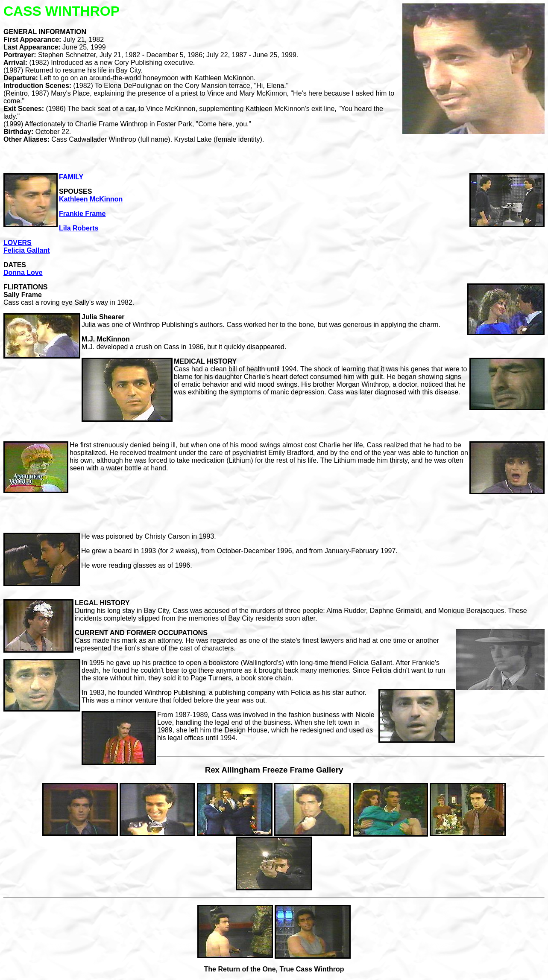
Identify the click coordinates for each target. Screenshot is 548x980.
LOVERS (18, 243)
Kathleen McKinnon (91, 199)
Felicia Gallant (26, 250)
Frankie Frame (82, 214)
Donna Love (23, 273)
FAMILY (71, 177)
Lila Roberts (79, 228)
